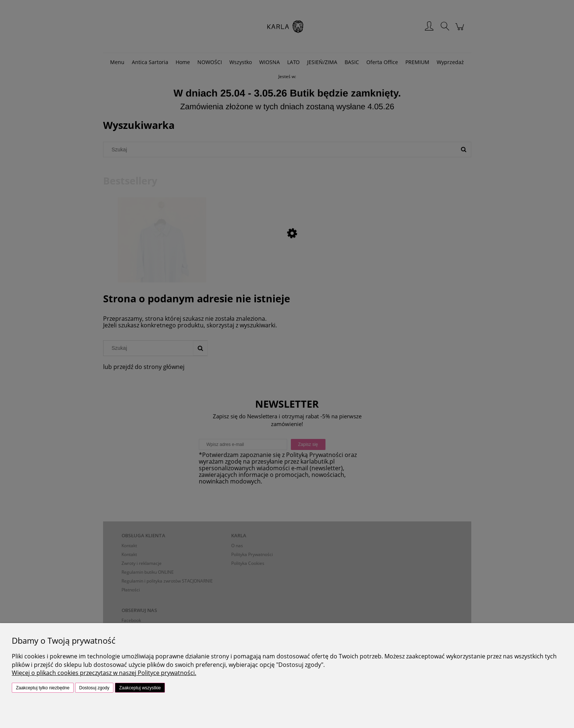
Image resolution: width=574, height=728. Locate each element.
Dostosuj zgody (94, 688)
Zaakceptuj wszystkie (140, 688)
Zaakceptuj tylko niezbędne (43, 688)
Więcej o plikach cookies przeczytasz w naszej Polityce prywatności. (104, 673)
